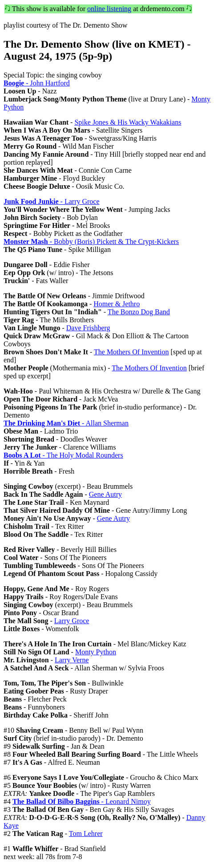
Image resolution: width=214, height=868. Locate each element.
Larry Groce (72, 621)
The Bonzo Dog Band (139, 312)
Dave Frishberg (88, 328)
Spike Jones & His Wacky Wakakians (128, 122)
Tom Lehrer (86, 834)
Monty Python (96, 652)
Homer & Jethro (117, 304)
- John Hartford (37, 83)
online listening (109, 9)
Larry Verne (72, 660)
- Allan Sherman (66, 423)
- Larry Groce (52, 201)
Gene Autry (105, 494)
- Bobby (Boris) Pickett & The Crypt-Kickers (91, 241)
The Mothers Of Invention (131, 352)
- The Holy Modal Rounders (63, 455)
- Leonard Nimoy (82, 801)
